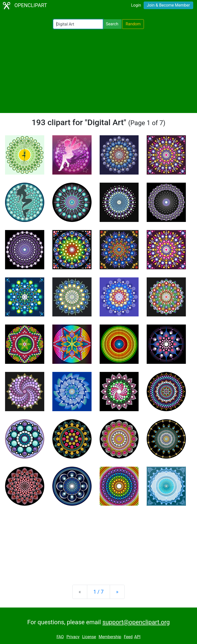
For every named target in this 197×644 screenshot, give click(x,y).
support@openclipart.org (136, 622)
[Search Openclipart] (78, 24)
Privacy (73, 637)
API (137, 637)
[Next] (117, 592)
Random (133, 24)
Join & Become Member (168, 5)
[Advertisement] (98, 71)
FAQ (60, 637)
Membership (110, 637)
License (89, 637)
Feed (128, 637)
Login (136, 5)
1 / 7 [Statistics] (98, 592)
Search (112, 24)
